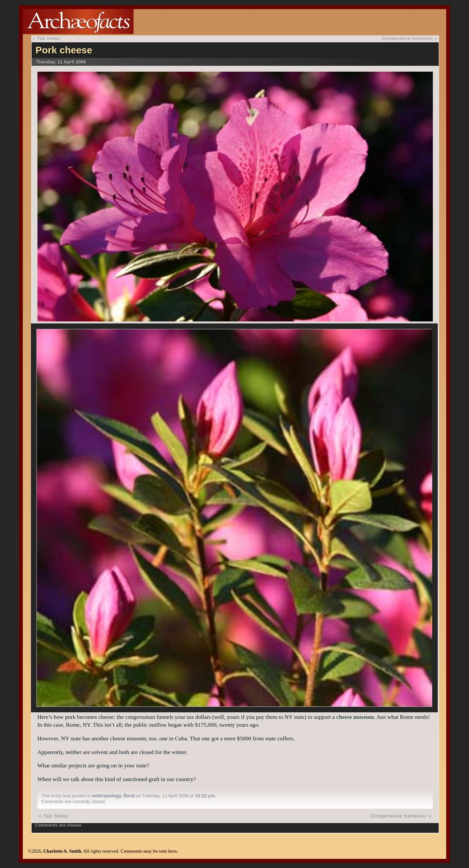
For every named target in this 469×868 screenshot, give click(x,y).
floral (129, 796)
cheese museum (355, 717)
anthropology (107, 796)
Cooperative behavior (407, 38)
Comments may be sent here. (149, 851)
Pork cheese (64, 50)
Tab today (49, 38)
